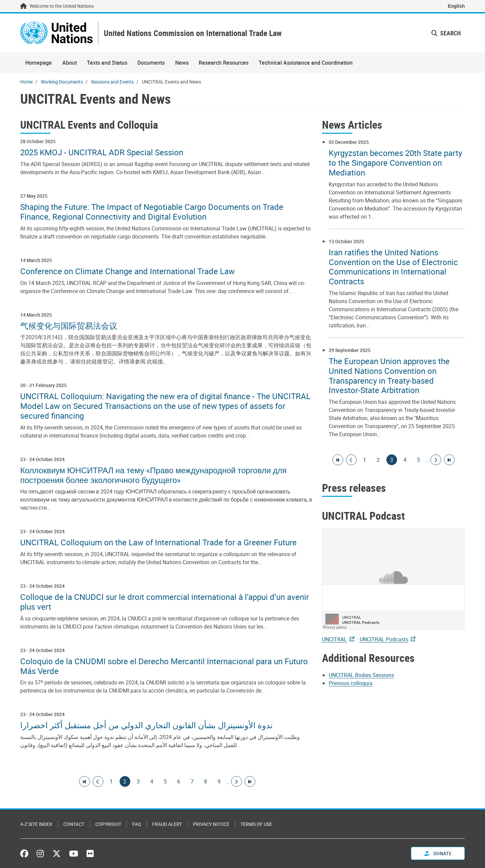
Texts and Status (107, 63)
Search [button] (446, 33)
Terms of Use (256, 824)
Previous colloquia (351, 683)
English (456, 6)
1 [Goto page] (111, 781)
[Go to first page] (85, 781)
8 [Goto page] (206, 781)
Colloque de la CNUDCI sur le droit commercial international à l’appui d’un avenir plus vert (165, 602)
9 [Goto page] (219, 781)
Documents (151, 63)
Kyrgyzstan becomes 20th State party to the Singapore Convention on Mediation (395, 163)
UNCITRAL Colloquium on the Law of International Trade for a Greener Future (158, 542)
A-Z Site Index (36, 824)
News (182, 63)
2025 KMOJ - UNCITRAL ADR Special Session (102, 152)
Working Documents (62, 82)
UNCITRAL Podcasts (384, 639)
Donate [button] (438, 853)
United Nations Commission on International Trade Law (193, 33)
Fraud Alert (167, 824)
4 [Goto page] (152, 781)
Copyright (108, 824)
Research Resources (224, 63)
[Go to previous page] (98, 781)
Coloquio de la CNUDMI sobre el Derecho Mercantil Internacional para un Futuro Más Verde (164, 666)
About (70, 63)
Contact (74, 824)
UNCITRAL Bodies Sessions (361, 675)
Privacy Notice (211, 824)
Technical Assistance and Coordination (306, 63)
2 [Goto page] (378, 460)
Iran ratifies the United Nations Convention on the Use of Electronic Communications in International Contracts (393, 267)
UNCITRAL (334, 639)
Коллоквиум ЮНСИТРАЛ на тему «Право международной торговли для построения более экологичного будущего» (153, 475)
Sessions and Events (112, 82)
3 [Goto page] (138, 781)
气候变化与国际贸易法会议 (69, 326)
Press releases (354, 488)
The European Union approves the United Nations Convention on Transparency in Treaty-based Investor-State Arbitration (389, 376)
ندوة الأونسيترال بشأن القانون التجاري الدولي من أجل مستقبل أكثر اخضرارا (147, 725)
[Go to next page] (236, 781)
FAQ (137, 824)
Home (26, 82)
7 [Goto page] (192, 781)
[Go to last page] (250, 781)
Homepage (39, 63)
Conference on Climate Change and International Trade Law (127, 271)
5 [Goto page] (165, 781)
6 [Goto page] (179, 781)
